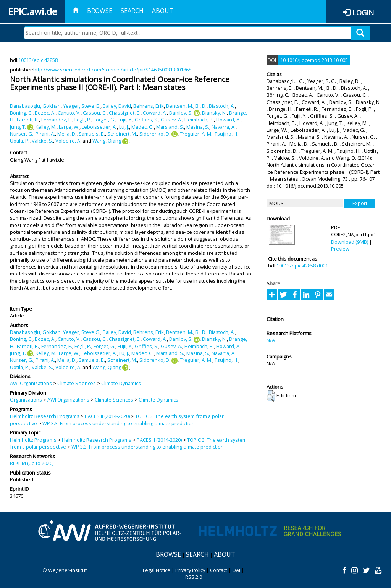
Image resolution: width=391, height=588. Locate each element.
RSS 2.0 (194, 577)
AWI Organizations (31, 383)
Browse (100, 11)
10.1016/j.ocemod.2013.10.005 (314, 60)
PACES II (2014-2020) (107, 416)
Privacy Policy (190, 570)
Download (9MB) (350, 242)
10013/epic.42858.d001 (302, 266)
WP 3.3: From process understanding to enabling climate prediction (119, 423)
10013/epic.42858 (38, 60)
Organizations (26, 400)
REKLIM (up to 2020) (32, 463)
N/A (271, 340)
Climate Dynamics (121, 383)
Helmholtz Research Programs (45, 416)
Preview (340, 249)
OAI (236, 570)
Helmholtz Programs (33, 440)
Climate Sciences (77, 383)
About (163, 11)
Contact (219, 570)
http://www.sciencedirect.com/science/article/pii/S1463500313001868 (112, 70)
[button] (271, 396)
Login (363, 12)
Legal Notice (157, 570)
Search (132, 11)
